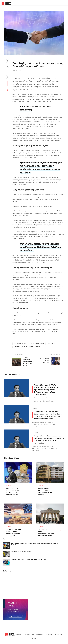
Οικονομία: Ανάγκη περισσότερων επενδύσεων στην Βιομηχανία (14, 535)
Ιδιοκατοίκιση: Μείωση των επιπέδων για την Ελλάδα (45, 493)
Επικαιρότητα (29, 635)
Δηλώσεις (35, 382)
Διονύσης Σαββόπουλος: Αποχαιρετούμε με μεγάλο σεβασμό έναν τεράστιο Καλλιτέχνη (35, 546)
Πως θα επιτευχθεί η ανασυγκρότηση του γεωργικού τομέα (29, 362)
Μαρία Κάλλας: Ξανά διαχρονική (21, 553)
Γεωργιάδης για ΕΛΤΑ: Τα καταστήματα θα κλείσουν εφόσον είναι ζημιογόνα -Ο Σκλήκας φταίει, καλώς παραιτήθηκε (46, 390)
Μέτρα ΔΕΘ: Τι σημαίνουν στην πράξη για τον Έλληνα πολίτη (12, 493)
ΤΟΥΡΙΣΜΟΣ (51, 344)
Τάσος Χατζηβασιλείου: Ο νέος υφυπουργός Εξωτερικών (28, 562)
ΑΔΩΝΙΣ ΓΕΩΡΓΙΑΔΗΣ (21, 344)
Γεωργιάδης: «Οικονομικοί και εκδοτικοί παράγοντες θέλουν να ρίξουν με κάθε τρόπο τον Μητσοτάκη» (49, 439)
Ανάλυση (15, 60)
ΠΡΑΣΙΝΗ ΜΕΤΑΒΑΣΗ (38, 344)
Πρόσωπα (40, 635)
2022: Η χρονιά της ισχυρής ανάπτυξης (44, 360)
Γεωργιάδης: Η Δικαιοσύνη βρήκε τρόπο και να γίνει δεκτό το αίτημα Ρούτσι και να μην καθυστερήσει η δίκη (48, 415)
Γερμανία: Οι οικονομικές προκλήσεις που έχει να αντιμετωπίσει (46, 535)
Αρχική (19, 635)
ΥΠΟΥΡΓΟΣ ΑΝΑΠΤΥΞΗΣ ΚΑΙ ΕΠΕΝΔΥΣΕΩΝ (27, 347)
